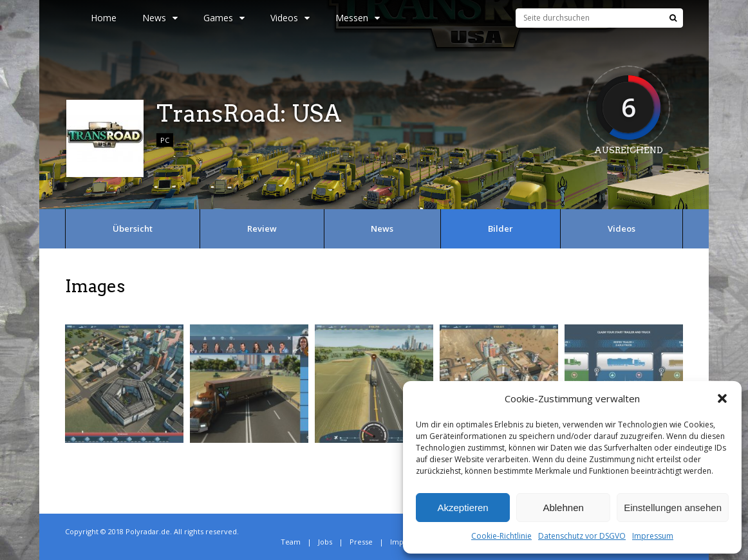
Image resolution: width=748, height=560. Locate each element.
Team (291, 542)
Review (262, 229)
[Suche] (673, 18)
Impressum (653, 536)
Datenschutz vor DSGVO (582, 536)
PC (165, 140)
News (160, 18)
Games (224, 18)
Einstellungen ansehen (673, 508)
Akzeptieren (463, 508)
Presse (361, 542)
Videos (290, 18)
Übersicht (133, 229)
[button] (722, 398)
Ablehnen (563, 508)
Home (104, 18)
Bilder (500, 229)
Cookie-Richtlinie (501, 536)
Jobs (325, 542)
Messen (358, 18)
